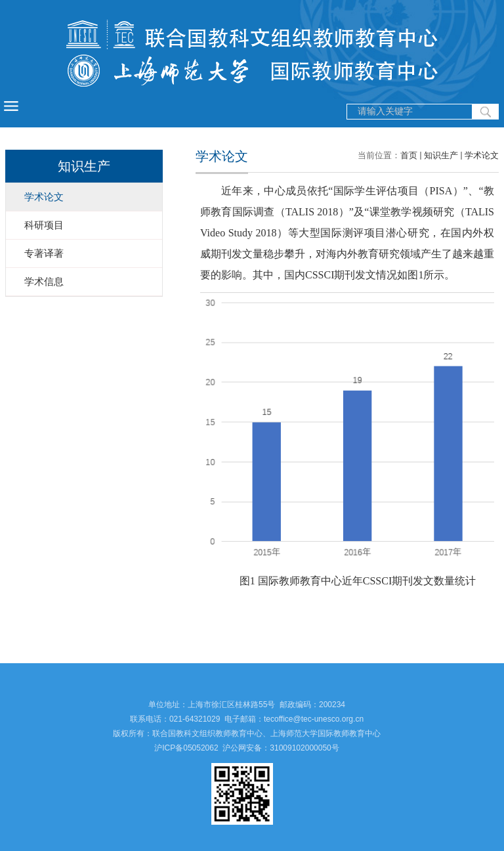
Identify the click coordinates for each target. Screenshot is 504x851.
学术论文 (482, 155)
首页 (409, 155)
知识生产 (441, 155)
